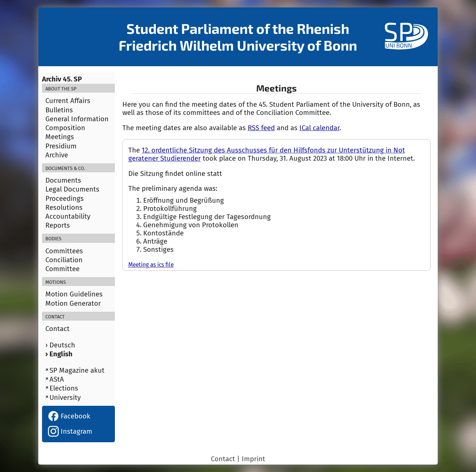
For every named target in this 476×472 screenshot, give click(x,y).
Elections (64, 388)
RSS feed (261, 128)
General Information (77, 119)
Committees (64, 251)
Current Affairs (68, 101)
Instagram (70, 431)
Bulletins (59, 110)
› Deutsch (60, 345)
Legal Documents (72, 189)
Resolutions (64, 208)
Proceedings (65, 199)
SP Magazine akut (77, 370)
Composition (65, 128)
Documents (63, 180)
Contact (57, 329)
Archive (57, 155)
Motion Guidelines (74, 294)
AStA (57, 379)
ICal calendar (319, 128)
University (65, 398)
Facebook (69, 416)
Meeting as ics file (151, 265)
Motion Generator (73, 304)
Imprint (253, 459)
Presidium (61, 146)
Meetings (60, 137)
